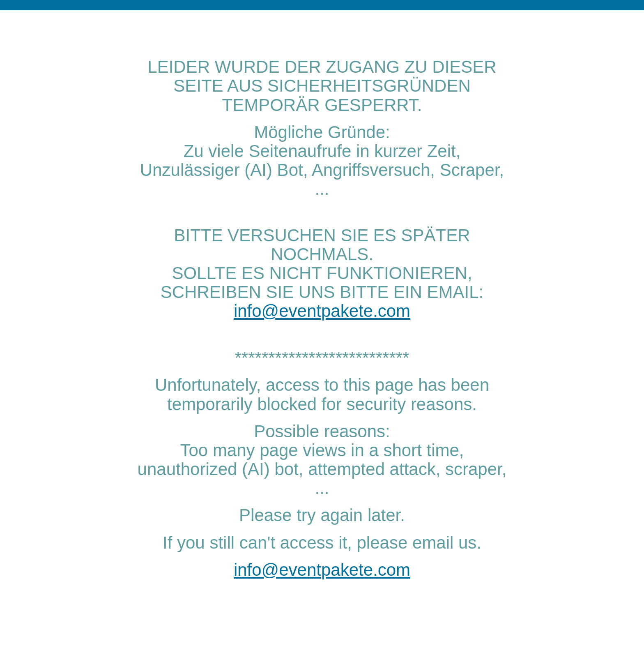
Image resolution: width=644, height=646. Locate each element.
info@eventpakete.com (322, 311)
